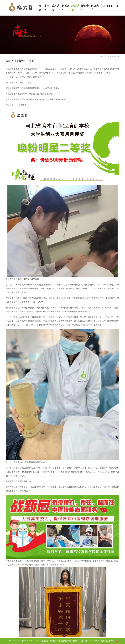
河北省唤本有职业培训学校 (61, 641)
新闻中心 (85, 8)
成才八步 (56, 8)
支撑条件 (65, 8)
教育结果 (75, 8)
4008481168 (112, 6)
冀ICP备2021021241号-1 (90, 641)
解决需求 (95, 8)
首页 (40, 8)
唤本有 (47, 8)
